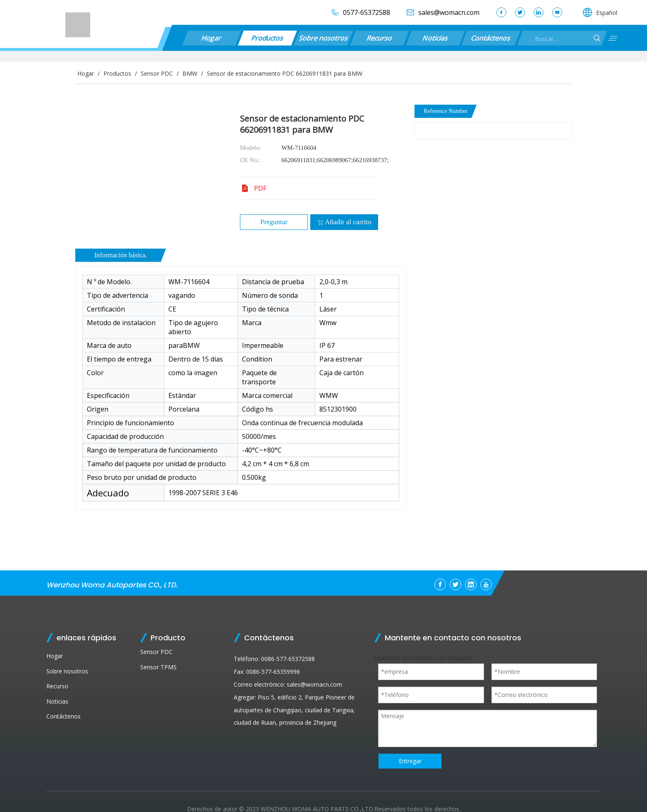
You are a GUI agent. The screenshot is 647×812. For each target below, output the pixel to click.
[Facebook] (440, 584)
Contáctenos (491, 38)
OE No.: (250, 160)
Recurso (380, 38)
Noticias (435, 38)
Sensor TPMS (158, 667)
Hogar (212, 38)
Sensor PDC (156, 652)
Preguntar (274, 222)
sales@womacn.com (314, 684)
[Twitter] (455, 584)
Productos (267, 38)
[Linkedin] (471, 584)
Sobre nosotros (323, 38)
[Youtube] (486, 584)
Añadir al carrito (344, 222)
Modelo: (250, 148)
